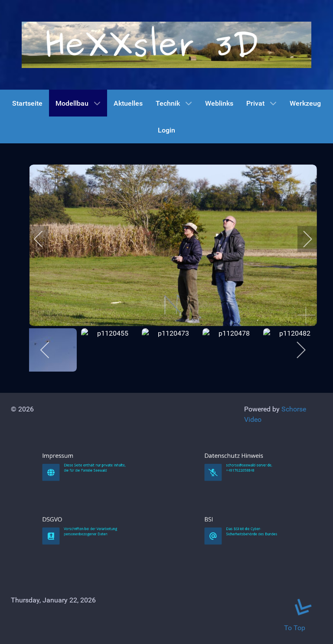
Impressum (78, 533)
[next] (302, 239)
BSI (237, 597)
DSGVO (76, 597)
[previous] (44, 239)
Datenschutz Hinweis (244, 533)
